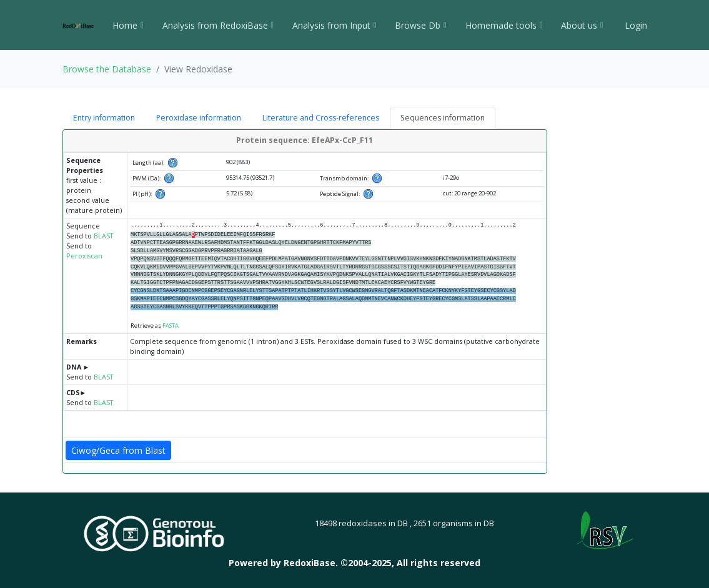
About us (582, 25)
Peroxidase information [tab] (199, 118)
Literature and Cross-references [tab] (321, 118)
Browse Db (420, 25)
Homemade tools (504, 25)
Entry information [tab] (104, 118)
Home (128, 25)
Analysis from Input (334, 25)
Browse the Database (107, 69)
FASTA (171, 326)
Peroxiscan (84, 256)
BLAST (103, 236)
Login (635, 25)
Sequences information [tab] (443, 118)
